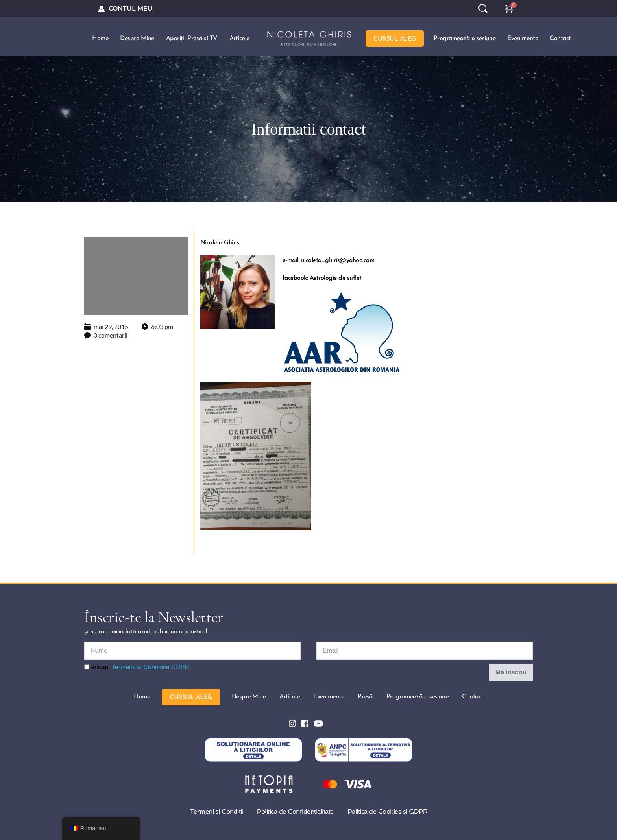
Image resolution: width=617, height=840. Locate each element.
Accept (137, 666)
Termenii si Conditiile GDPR (151, 666)
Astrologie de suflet (336, 277)
